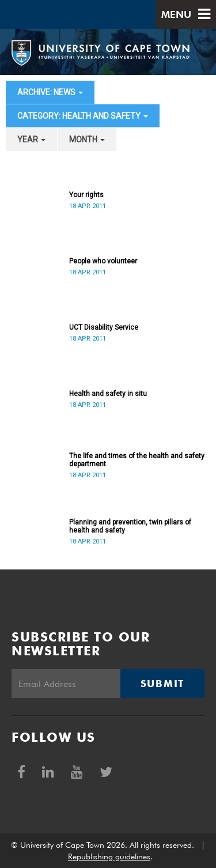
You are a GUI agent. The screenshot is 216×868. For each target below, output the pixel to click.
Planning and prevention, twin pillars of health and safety (130, 526)
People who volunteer (103, 261)
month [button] (87, 139)
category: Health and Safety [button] (83, 116)
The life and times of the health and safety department (137, 460)
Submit (162, 684)
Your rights (86, 195)
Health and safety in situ (108, 394)
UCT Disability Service (104, 327)
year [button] (31, 139)
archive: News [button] (50, 92)
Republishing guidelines (109, 856)
